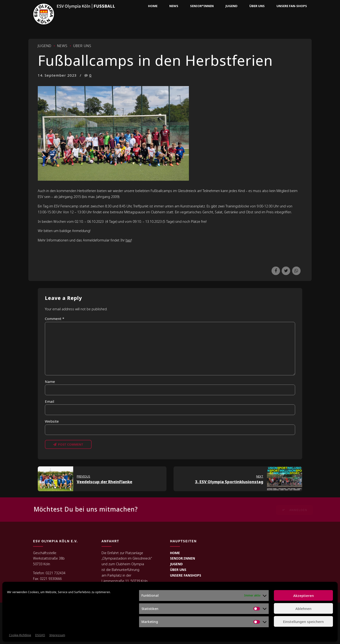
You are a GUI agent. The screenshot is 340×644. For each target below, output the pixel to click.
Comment (55, 319)
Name (50, 381)
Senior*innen (202, 6)
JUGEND (176, 564)
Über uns (257, 6)
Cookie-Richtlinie (20, 635)
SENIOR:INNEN (183, 558)
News (174, 6)
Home (153, 6)
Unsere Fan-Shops (292, 6)
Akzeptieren (304, 596)
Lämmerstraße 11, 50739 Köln (125, 581)
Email (49, 401)
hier (128, 240)
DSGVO (40, 635)
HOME (175, 553)
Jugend (232, 6)
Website (52, 421)
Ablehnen (303, 609)
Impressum (57, 635)
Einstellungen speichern (303, 622)
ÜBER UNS (178, 570)
